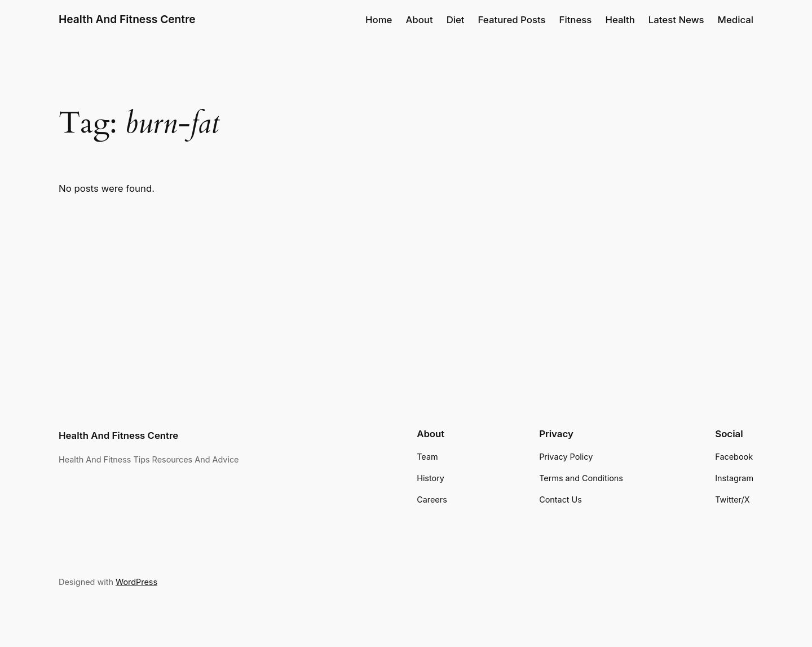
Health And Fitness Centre (127, 19)
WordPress (136, 582)
